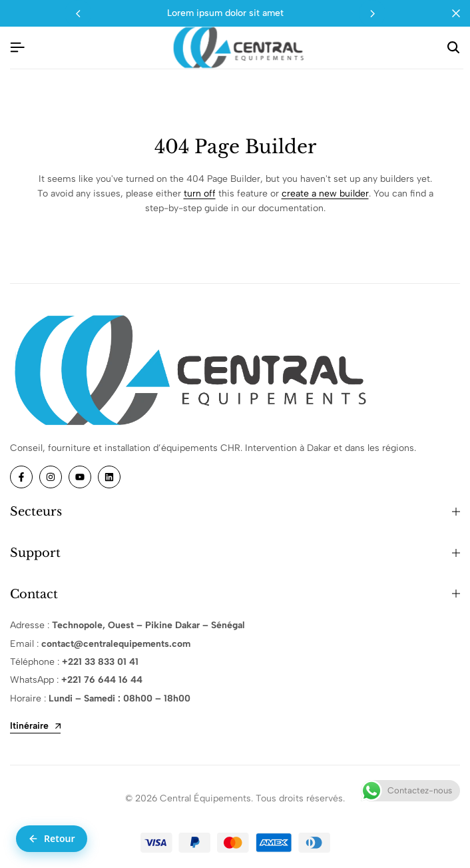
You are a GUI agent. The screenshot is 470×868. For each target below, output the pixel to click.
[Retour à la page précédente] (52, 839)
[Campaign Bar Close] (456, 13)
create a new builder (325, 194)
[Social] (21, 477)
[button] (372, 13)
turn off (200, 194)
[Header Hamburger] (17, 48)
